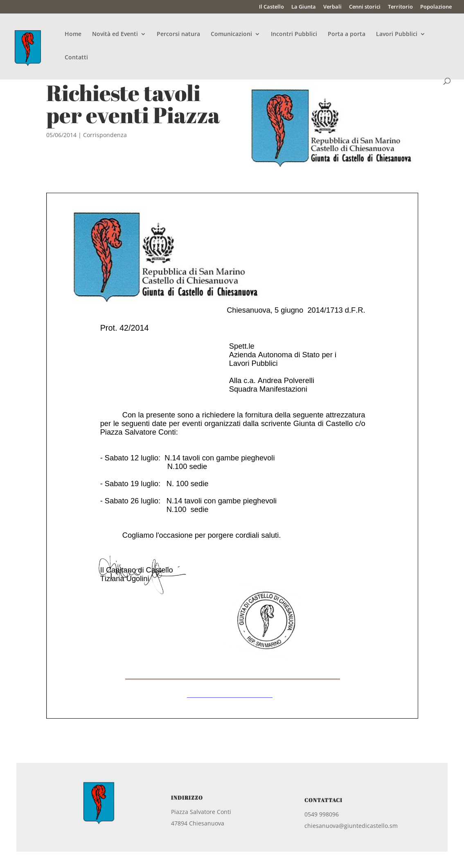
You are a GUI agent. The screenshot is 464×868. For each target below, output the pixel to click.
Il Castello (271, 7)
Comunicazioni (231, 34)
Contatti (76, 58)
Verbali (332, 7)
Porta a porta (347, 34)
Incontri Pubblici (294, 34)
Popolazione (436, 7)
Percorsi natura (178, 34)
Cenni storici (365, 7)
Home (73, 34)
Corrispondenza (105, 135)
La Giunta (304, 7)
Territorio (400, 7)
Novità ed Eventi (115, 34)
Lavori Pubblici (397, 34)
